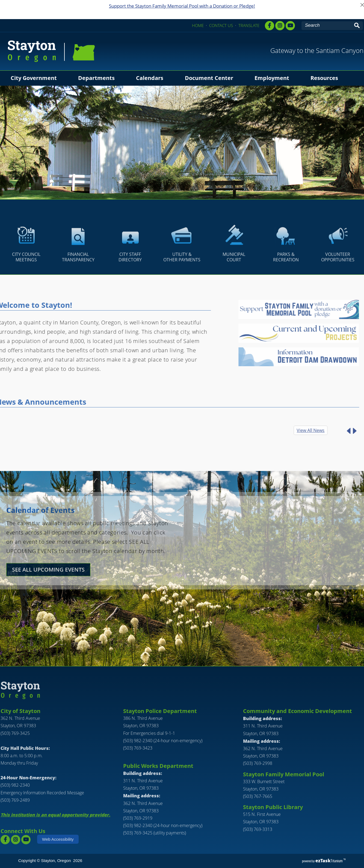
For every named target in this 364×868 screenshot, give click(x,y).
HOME (198, 25)
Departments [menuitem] (96, 78)
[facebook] (270, 26)
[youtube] (290, 26)
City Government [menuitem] (34, 78)
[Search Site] (327, 25)
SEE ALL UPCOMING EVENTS (48, 589)
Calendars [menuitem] (150, 78)
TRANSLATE (249, 25)
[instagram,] (280, 26)
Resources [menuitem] (324, 78)
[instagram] (16, 840)
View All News (291, 430)
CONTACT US (221, 25)
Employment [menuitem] (272, 78)
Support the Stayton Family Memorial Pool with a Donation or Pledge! (182, 6)
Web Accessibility (58, 839)
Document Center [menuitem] (209, 78)
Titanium (329, 861)
